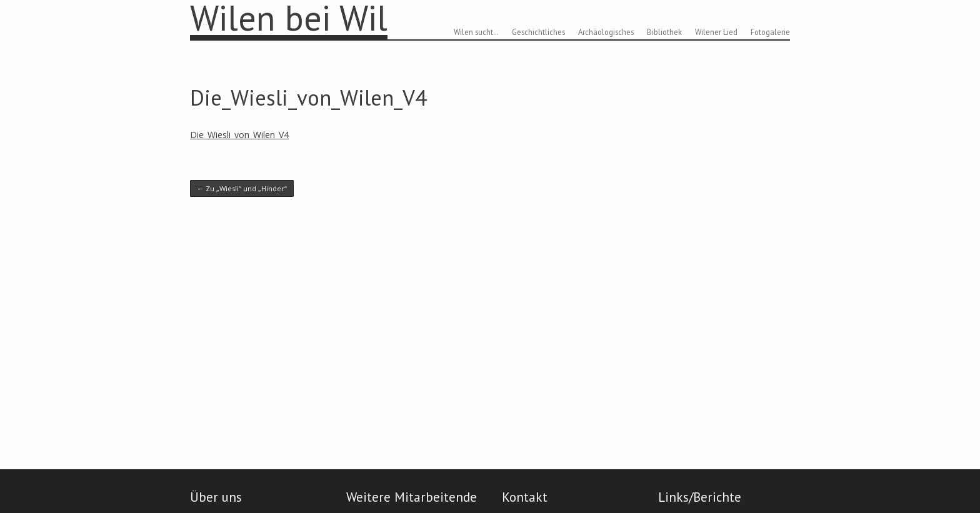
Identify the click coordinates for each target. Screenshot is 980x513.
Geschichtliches (538, 32)
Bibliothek (664, 32)
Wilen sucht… (476, 32)
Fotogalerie (770, 32)
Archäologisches (606, 32)
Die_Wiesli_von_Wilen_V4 (308, 97)
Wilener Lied (716, 32)
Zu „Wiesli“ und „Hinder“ (242, 188)
